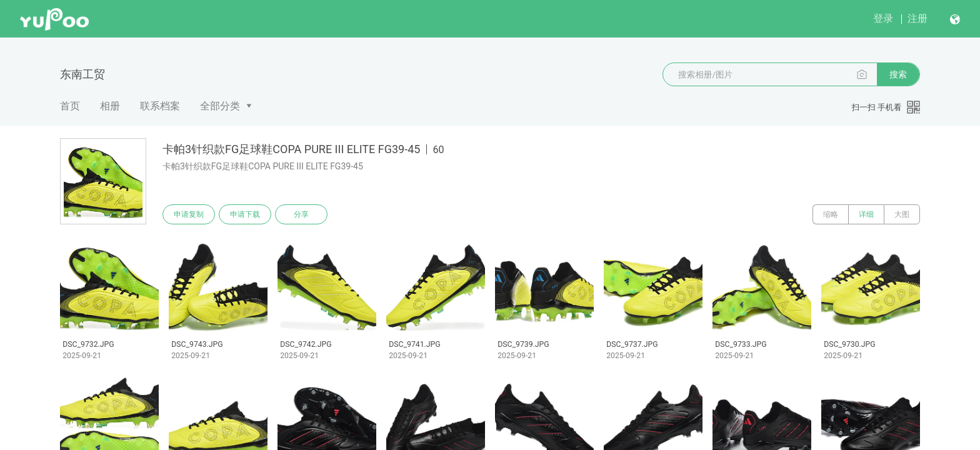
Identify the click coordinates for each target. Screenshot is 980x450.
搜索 (898, 74)
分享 (301, 214)
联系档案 (160, 106)
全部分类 (220, 106)
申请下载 (245, 214)
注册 (917, 18)
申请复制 (189, 214)
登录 (883, 18)
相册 (110, 106)
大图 (902, 214)
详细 (866, 214)
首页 (70, 106)
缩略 (831, 214)
